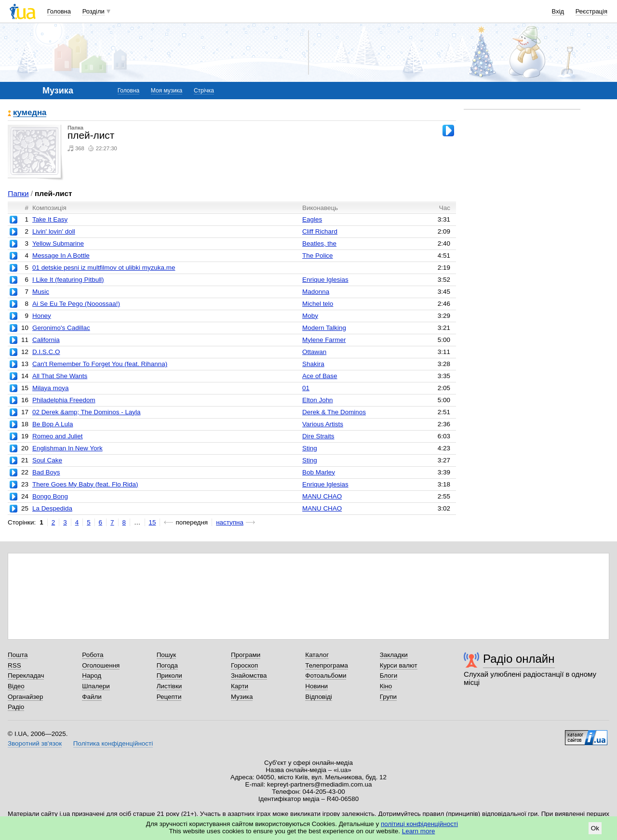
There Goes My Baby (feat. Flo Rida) (85, 484)
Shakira (313, 364)
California (46, 340)
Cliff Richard (320, 231)
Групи (388, 697)
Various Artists (323, 424)
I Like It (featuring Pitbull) (68, 280)
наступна (230, 522)
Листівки (169, 686)
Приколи (169, 676)
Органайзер (25, 697)
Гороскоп (244, 665)
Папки (18, 193)
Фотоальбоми (326, 676)
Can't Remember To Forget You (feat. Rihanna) (100, 364)
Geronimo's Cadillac (61, 328)
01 (306, 388)
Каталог (317, 655)
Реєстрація (591, 11)
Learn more (419, 831)
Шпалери (96, 686)
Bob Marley (319, 472)
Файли (92, 697)
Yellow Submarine (58, 243)
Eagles (312, 219)
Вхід (558, 11)
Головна (59, 11)
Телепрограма (327, 665)
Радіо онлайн (519, 659)
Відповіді (319, 697)
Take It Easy (50, 219)
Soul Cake (47, 460)
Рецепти (169, 697)
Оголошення (101, 665)
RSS (14, 665)
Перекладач (26, 676)
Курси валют (399, 665)
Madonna (316, 292)
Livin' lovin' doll (54, 231)
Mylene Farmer (324, 340)
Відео (16, 686)
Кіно (386, 686)
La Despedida (52, 508)
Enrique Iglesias (325, 280)
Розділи (94, 11)
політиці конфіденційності (419, 824)
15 (153, 522)
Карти (240, 686)
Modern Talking (324, 328)
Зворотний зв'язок (35, 743)
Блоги (389, 676)
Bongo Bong (50, 496)
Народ (92, 676)
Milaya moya (50, 388)
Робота (93, 655)
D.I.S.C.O (46, 352)
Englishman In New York (67, 448)
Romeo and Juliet (58, 436)
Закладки (394, 655)
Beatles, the (319, 243)
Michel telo (318, 304)
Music (41, 292)
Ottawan (314, 352)
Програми (246, 655)
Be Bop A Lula (53, 424)
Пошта (18, 655)
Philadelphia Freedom (64, 400)
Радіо (16, 707)
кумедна (30, 113)
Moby (310, 316)
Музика (242, 697)
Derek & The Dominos (334, 412)
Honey (42, 316)
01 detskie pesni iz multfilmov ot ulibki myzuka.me (104, 268)
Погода (167, 665)
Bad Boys (46, 472)
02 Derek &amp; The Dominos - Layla (87, 412)
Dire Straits (318, 436)
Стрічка (204, 91)
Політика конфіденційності (113, 743)
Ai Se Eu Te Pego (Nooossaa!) (76, 304)
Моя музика (167, 91)
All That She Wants (60, 376)
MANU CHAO (322, 496)
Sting (310, 448)
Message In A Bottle (61, 256)
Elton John (318, 400)
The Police (318, 256)
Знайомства (249, 676)
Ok (595, 828)
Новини (316, 686)
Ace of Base (320, 376)
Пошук (167, 655)
